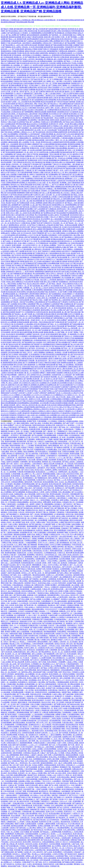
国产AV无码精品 (55, 207)
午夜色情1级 (38, 482)
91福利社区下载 (6, 765)
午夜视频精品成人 (28, 340)
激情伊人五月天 (70, 92)
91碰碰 (75, 712)
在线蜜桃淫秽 (38, 587)
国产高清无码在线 (57, 168)
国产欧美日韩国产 (11, 714)
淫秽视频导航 (72, 757)
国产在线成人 (56, 838)
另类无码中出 (37, 842)
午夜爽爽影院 (26, 118)
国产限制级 (5, 561)
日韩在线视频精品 (48, 842)
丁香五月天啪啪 (78, 39)
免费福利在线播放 (46, 61)
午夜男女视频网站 (34, 328)
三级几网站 (41, 682)
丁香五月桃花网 (54, 154)
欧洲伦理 (69, 797)
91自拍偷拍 (69, 617)
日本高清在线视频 (7, 320)
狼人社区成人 (65, 193)
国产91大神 (12, 601)
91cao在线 (4, 700)
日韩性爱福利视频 (55, 336)
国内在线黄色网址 (38, 609)
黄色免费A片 (33, 427)
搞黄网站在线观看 (67, 363)
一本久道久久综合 (74, 619)
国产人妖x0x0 (45, 656)
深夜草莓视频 (17, 753)
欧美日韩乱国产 (72, 298)
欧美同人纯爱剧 (14, 749)
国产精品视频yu (68, 779)
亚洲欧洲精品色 (56, 191)
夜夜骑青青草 (62, 350)
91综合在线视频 (17, 466)
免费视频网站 (17, 688)
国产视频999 (58, 447)
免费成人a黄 (30, 856)
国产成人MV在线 (74, 344)
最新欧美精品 (47, 227)
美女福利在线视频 (44, 31)
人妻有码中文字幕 (66, 108)
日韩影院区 (36, 619)
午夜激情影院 (79, 294)
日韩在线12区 (25, 818)
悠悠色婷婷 (62, 583)
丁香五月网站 (23, 581)
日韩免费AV (55, 500)
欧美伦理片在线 (59, 272)
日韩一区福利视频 (75, 801)
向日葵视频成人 (26, 644)
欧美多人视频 (32, 678)
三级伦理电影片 (37, 464)
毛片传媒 (21, 814)
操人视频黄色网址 (21, 460)
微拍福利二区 (15, 71)
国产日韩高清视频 (49, 148)
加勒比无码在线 (30, 51)
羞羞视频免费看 (32, 526)
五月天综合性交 (43, 721)
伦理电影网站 (76, 636)
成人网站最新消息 (71, 482)
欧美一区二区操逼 (22, 164)
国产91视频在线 (51, 209)
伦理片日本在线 (43, 160)
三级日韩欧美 (26, 43)
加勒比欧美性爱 (69, 59)
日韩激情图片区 (30, 312)
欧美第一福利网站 (17, 288)
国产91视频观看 (43, 75)
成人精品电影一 (74, 472)
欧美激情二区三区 (72, 369)
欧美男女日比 (74, 302)
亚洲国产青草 (32, 421)
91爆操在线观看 (13, 142)
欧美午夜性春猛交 (26, 274)
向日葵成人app (76, 569)
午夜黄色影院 (11, 504)
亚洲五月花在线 (60, 644)
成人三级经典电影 (65, 300)
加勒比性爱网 (37, 81)
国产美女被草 (16, 557)
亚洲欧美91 (78, 458)
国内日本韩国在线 (43, 670)
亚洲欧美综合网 (44, 779)
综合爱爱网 (54, 443)
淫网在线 (46, 793)
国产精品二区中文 (26, 352)
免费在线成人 (69, 71)
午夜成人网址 (42, 104)
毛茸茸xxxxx (68, 787)
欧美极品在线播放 (57, 239)
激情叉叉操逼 (26, 37)
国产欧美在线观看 (61, 257)
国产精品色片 (34, 300)
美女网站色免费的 (17, 488)
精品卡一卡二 (35, 500)
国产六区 (52, 745)
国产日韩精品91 (76, 288)
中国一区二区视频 (13, 832)
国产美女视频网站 (77, 718)
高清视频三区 (13, 809)
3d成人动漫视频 (11, 174)
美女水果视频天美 (59, 658)
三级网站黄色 (27, 575)
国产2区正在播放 (75, 174)
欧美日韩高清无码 (66, 39)
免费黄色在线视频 (44, 739)
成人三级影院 (78, 363)
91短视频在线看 (10, 124)
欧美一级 (77, 809)
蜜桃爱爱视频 (6, 623)
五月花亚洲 (33, 603)
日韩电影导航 (79, 621)
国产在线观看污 (24, 128)
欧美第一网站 (33, 104)
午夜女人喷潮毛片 (78, 650)
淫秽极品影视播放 (7, 278)
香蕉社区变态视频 (25, 144)
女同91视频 (16, 508)
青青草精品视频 (21, 124)
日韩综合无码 (47, 43)
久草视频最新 (56, 571)
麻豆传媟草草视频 (26, 332)
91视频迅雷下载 (37, 144)
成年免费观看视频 (70, 607)
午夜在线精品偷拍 (11, 797)
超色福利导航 (20, 215)
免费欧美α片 (20, 282)
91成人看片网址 (45, 795)
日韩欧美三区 (79, 670)
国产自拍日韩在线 (24, 664)
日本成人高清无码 (73, 555)
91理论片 (13, 718)
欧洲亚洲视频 (65, 840)
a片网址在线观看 (23, 579)
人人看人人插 (13, 361)
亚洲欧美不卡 (60, 696)
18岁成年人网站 (63, 749)
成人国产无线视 (27, 314)
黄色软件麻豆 (39, 179)
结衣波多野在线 (16, 43)
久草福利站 (17, 862)
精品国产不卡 (20, 312)
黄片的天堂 (22, 767)
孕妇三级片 (28, 488)
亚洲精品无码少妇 (32, 510)
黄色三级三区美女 (65, 75)
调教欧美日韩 (15, 261)
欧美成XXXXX (19, 779)
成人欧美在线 (6, 466)
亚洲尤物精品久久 (25, 731)
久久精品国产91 (42, 629)
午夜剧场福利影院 (73, 664)
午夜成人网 (46, 589)
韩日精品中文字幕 (52, 146)
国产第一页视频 (40, 265)
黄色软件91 (78, 696)
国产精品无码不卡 (45, 526)
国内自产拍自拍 (37, 227)
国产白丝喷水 (71, 274)
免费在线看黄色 (10, 136)
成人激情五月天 (11, 181)
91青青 (42, 492)
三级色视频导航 (65, 276)
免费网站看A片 (65, 160)
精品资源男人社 (33, 183)
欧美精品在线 (7, 160)
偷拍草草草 (22, 458)
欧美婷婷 (15, 619)
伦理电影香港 (17, 340)
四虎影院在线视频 (77, 557)
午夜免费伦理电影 (44, 120)
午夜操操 (47, 805)
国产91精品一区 (8, 241)
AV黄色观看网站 (37, 290)
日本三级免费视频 (7, 486)
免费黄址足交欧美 (29, 561)
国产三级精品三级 (30, 41)
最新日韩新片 (57, 94)
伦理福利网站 (23, 134)
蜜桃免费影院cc (46, 116)
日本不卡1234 (43, 543)
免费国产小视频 (45, 373)
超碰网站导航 (9, 98)
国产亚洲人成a (52, 753)
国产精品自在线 (57, 346)
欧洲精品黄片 (20, 834)
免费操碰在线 (28, 94)
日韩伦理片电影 (56, 267)
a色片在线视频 (66, 278)
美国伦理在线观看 (13, 490)
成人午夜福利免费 (22, 294)
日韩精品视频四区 (34, 486)
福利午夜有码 (66, 686)
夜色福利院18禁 (13, 235)
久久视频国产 (56, 599)
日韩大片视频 (35, 704)
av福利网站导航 (40, 850)
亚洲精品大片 (60, 488)
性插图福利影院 (40, 450)
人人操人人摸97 (32, 615)
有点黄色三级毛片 (54, 215)
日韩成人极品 (58, 290)
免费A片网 (21, 617)
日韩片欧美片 (13, 427)
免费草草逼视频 (55, 528)
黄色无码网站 (67, 735)
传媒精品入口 (47, 55)
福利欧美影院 (25, 261)
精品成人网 (35, 753)
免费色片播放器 (68, 656)
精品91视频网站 (29, 452)
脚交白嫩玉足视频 (76, 124)
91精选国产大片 (15, 597)
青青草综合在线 (46, 142)
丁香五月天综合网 (28, 816)
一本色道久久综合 (54, 646)
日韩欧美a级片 (23, 629)
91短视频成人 (44, 636)
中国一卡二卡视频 (43, 466)
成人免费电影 (69, 805)
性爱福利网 (54, 611)
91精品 (28, 777)
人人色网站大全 (52, 472)
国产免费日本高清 (60, 704)
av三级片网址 (31, 828)
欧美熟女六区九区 (15, 369)
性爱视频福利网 (50, 818)
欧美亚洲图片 (29, 209)
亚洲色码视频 (78, 128)
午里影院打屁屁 (73, 836)
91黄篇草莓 (13, 716)
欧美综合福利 (33, 45)
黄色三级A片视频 (49, 282)
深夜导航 (55, 795)
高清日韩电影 (61, 270)
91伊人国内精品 (25, 464)
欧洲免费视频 (22, 75)
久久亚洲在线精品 (61, 166)
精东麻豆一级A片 (73, 536)
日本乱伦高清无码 (16, 842)
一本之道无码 (26, 245)
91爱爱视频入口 (19, 280)
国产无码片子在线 (28, 470)
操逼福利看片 (60, 106)
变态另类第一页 (43, 528)
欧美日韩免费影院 (41, 690)
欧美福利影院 (16, 476)
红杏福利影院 (36, 310)
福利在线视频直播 (33, 35)
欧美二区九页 (43, 814)
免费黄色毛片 (44, 294)
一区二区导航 (29, 690)
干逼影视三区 (30, 170)
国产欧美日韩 (61, 340)
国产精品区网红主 (9, 45)
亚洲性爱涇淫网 (35, 429)
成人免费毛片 (45, 286)
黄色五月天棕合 (64, 538)
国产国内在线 (25, 207)
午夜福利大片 (63, 146)
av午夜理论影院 (63, 597)
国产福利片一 (12, 75)
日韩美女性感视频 (68, 452)
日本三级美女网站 (69, 830)
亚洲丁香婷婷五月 (44, 251)
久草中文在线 (57, 176)
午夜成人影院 (10, 282)
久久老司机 (30, 787)
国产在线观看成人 (55, 330)
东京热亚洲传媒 (24, 729)
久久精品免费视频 (49, 144)
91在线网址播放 (52, 450)
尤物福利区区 (10, 272)
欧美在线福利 (72, 654)
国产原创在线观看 (77, 860)
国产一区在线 (35, 514)
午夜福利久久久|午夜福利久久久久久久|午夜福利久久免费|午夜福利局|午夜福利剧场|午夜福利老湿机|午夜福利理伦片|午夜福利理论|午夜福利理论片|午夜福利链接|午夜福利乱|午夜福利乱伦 (42, 413)
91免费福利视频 (52, 110)
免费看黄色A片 (30, 156)
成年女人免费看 (49, 106)
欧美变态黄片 (10, 215)
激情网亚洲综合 (14, 225)
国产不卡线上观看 (49, 257)
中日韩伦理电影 (6, 340)
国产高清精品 (23, 191)
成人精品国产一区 (14, 672)
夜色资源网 (24, 666)
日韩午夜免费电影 (32, 814)
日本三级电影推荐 (35, 793)
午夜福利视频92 (10, 73)
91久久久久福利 (65, 87)
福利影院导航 (51, 510)
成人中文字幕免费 (32, 239)
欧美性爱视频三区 (60, 627)
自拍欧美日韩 (64, 120)
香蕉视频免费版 (6, 314)
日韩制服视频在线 (48, 716)
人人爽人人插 (47, 94)
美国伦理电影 (8, 783)
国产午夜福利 (61, 605)
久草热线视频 (25, 660)
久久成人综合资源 (7, 545)
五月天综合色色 (26, 233)
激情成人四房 (23, 237)
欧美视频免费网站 (77, 75)
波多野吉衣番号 (28, 195)
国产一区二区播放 (69, 356)
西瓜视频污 (18, 484)
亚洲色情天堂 (54, 124)
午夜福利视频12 (6, 255)
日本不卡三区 (69, 640)
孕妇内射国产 (77, 767)
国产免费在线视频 (11, 437)
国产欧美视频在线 (58, 33)
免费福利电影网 (35, 181)
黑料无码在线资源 (49, 354)
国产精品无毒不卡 (69, 660)
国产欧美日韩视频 (34, 356)
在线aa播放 (5, 452)
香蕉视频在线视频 (23, 712)
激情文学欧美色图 (77, 87)
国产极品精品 (10, 318)
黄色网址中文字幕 (20, 241)
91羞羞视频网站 (37, 43)
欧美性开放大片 (15, 223)
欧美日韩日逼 (26, 567)
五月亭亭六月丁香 (41, 591)
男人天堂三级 (63, 478)
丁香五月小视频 (19, 498)
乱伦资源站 (74, 642)
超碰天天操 (31, 534)
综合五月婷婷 (73, 126)
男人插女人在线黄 (12, 383)
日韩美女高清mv (14, 100)
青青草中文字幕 (70, 185)
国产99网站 (72, 571)
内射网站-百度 (10, 751)
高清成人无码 (22, 650)
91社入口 (18, 425)
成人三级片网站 (77, 698)
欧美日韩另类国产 (74, 751)
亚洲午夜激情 (17, 245)
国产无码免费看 (14, 371)
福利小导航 (44, 737)
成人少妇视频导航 (7, 77)
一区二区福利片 (6, 245)
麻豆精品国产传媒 (38, 536)
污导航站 (23, 846)
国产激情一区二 (72, 247)
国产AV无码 (79, 805)
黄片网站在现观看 (74, 684)
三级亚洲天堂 (75, 771)
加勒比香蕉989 (25, 838)
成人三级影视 (75, 538)
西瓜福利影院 (47, 549)
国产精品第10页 (74, 73)
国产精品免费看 (70, 43)
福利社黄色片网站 (72, 65)
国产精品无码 (41, 189)
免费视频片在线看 (7, 296)
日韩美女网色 (32, 642)
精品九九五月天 (22, 108)
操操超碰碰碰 (44, 154)
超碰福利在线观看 (55, 231)
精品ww (34, 773)
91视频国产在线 (15, 805)
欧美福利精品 (70, 741)
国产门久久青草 (32, 241)
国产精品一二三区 (28, 146)
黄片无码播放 (77, 737)
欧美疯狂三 (59, 504)
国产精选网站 (54, 300)
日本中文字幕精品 (75, 856)
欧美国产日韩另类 (42, 733)
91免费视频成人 (69, 377)
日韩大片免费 (6, 836)
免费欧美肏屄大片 (56, 593)
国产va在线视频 (40, 209)
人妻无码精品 (26, 55)
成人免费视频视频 (13, 755)
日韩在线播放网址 (67, 670)
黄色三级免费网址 (43, 617)
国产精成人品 (39, 747)
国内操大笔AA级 (34, 61)
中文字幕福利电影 (12, 328)
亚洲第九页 (80, 660)
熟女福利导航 (22, 441)
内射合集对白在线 (22, 136)
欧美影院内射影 (78, 484)
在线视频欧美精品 (55, 692)
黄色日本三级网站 (16, 452)
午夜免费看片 (53, 243)
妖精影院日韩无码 (50, 65)
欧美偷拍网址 (30, 559)
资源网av (13, 496)
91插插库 (8, 757)
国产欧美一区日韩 (35, 348)
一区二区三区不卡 (74, 441)
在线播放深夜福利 (9, 358)
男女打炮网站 (20, 350)
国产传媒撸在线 (24, 67)
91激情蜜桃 (24, 462)
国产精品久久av (65, 328)
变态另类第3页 (54, 114)
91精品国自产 (59, 648)
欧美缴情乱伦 (23, 682)
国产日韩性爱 (64, 114)
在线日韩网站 (76, 524)
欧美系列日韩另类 (7, 799)
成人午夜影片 (6, 771)
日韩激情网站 (5, 65)
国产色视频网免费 (37, 106)
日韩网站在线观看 (31, 541)
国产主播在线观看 (44, 678)
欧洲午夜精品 (57, 502)
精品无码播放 (31, 211)
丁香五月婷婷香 (78, 318)
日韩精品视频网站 (23, 502)
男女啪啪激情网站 (72, 213)
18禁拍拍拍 (55, 801)
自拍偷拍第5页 (40, 783)
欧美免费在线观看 (68, 191)
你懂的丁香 (40, 504)
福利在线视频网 (24, 848)
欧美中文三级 (50, 379)
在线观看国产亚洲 (55, 452)
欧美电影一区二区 (47, 787)
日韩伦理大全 (17, 367)
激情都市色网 (22, 39)
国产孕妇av (13, 830)
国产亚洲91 (70, 621)
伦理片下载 (70, 496)
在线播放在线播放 (25, 609)
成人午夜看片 (53, 197)
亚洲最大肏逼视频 (44, 769)
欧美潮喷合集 (36, 199)
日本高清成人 (25, 371)
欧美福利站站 (9, 231)
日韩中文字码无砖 (32, 154)
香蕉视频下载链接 (44, 45)
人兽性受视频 (59, 575)
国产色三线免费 (22, 61)
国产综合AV (65, 490)
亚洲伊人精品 (39, 308)
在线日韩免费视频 (59, 727)
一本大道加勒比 (74, 816)
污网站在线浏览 (18, 583)
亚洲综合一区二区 (73, 308)
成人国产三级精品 (52, 85)
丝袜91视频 (65, 646)
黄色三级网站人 (68, 249)
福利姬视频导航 (52, 51)
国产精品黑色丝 (11, 356)
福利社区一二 (20, 272)
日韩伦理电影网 (38, 644)
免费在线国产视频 (13, 63)
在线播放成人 (50, 352)
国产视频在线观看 (28, 265)
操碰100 (74, 706)
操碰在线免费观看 (72, 755)
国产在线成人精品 (20, 154)
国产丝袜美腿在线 (12, 846)
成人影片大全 (34, 158)
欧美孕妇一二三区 (74, 425)
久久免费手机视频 (45, 658)
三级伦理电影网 (15, 563)
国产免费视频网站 (28, 112)
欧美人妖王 (73, 470)
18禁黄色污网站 (67, 231)
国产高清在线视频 (10, 193)
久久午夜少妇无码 (10, 138)
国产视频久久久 (59, 797)
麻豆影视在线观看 (55, 312)
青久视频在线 (49, 59)
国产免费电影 (22, 35)
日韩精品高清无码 (57, 338)
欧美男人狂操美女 (32, 662)
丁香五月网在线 (17, 162)
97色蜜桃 (62, 609)
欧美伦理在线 (75, 427)
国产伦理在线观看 (7, 648)
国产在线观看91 (75, 573)
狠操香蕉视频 (30, 783)
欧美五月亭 (75, 595)
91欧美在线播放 (46, 854)
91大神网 (28, 803)
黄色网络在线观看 (9, 294)
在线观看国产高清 (61, 747)
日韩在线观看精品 (29, 688)
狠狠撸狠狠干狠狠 (23, 193)
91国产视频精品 (6, 47)
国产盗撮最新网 (49, 654)
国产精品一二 (47, 185)
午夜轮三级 (56, 563)
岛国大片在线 (61, 474)
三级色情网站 (10, 528)
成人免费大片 (31, 174)
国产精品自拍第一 (37, 571)
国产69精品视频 (49, 179)
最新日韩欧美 (23, 702)
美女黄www (36, 854)
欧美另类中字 (66, 251)
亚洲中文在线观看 (13, 462)
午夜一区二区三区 (20, 239)
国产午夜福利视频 (45, 164)
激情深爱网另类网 (34, 840)
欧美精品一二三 (52, 77)
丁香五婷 (25, 866)
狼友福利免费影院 (64, 69)
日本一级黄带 (16, 470)
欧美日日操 (70, 514)
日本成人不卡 (63, 799)
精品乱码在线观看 (47, 102)
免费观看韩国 (39, 272)
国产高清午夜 (39, 369)
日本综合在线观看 (61, 751)
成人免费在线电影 (39, 812)
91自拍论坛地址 (41, 51)
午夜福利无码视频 (16, 538)
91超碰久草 (28, 852)
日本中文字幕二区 (7, 92)
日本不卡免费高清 (7, 243)
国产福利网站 (28, 379)
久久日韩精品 (52, 421)
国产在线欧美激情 (18, 49)
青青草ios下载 (8, 555)
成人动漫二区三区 (33, 152)
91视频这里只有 (26, 100)
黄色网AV (64, 599)
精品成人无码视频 (61, 265)
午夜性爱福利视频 (26, 172)
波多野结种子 (31, 197)
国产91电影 (43, 662)
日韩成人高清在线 (61, 716)
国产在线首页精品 (13, 207)
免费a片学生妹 (19, 783)
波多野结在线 (61, 209)
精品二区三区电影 (32, 860)
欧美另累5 (10, 775)
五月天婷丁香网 (21, 791)
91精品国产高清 (12, 526)
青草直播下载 (28, 69)
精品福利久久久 (73, 148)
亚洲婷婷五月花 (16, 733)
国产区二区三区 (30, 92)
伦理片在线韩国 (63, 235)
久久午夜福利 (77, 53)
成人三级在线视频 (52, 253)
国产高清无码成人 (20, 221)
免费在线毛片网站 (71, 106)
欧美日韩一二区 (32, 443)
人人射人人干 (33, 745)
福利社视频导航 (54, 445)
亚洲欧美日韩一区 (36, 148)
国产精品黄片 (28, 96)
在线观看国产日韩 (42, 650)
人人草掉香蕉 (52, 280)
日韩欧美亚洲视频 (47, 134)
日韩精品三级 (29, 585)
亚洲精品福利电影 (36, 381)
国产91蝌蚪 (55, 826)
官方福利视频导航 (32, 278)
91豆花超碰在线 (74, 435)
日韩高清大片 (26, 79)
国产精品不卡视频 (7, 29)
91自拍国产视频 (52, 672)
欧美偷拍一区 (52, 433)
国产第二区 (64, 826)
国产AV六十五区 (50, 233)
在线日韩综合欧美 (50, 369)
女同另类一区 (24, 225)
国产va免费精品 (35, 122)
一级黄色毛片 (22, 375)
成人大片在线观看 (33, 373)
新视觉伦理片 (50, 92)
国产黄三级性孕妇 (36, 524)
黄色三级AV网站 (75, 235)
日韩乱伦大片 (51, 783)
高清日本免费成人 (28, 591)
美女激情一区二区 (59, 223)
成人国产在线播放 (17, 433)
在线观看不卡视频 (7, 850)
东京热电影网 (18, 324)
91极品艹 (43, 753)
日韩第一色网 (46, 563)
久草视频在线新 (57, 79)
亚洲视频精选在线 (40, 759)
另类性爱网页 (62, 632)
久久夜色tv (56, 822)
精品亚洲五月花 (41, 90)
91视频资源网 (52, 807)
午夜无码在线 (77, 545)
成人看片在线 (25, 381)
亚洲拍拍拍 (42, 775)
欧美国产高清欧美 (53, 569)
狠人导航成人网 (12, 844)
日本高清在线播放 (13, 352)
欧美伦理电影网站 (50, 100)
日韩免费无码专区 (21, 593)
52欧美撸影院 (56, 706)
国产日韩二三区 (70, 150)
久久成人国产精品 (36, 205)
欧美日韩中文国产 (25, 227)
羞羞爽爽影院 (45, 660)
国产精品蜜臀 (70, 488)
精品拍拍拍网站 (59, 47)
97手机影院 (12, 502)
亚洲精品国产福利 (78, 838)
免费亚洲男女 (48, 627)
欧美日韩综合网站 (64, 777)
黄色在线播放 (15, 229)
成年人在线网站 (24, 142)
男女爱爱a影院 (53, 629)
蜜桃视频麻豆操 (54, 160)
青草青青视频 (76, 31)
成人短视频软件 (45, 304)
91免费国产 (5, 698)
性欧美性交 (40, 555)
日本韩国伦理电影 (71, 33)
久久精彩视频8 (41, 365)
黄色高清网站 (30, 296)
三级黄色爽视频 (24, 795)
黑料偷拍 (77, 864)
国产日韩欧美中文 (47, 223)
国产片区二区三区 (22, 318)
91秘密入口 (50, 575)
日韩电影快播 (27, 812)
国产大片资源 (17, 270)
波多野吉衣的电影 (47, 486)
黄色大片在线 (76, 678)
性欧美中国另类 (49, 864)
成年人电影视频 (65, 678)
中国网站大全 (29, 280)
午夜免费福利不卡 (47, 601)
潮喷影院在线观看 (40, 112)
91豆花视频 (46, 599)
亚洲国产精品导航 (26, 771)
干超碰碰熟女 (29, 179)
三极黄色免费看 (50, 824)
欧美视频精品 (30, 456)
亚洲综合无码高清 (55, 288)
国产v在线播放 (12, 304)
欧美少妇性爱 (74, 358)
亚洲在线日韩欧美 (50, 314)
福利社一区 (5, 840)
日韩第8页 (19, 789)
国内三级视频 (53, 478)
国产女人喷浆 (54, 785)
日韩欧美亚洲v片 (47, 429)
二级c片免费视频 (26, 290)
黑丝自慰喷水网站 (60, 229)
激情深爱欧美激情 (69, 199)
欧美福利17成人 (11, 217)
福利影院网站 (20, 674)
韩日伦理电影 (13, 773)
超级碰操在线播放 (35, 666)
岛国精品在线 (75, 156)
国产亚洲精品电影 (31, 160)
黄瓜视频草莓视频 (7, 593)
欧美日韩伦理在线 (15, 199)
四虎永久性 (15, 771)
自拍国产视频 (72, 583)
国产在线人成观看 (64, 650)
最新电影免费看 (74, 379)
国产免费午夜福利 (43, 638)
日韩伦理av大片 (32, 698)
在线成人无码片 (6, 522)
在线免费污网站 (6, 613)
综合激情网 (52, 460)
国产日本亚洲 (69, 322)
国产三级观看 (20, 251)
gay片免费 (76, 567)
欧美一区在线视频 (69, 437)
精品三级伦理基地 (10, 257)
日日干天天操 (34, 235)
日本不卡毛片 (37, 247)
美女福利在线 (25, 63)
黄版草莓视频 (59, 486)
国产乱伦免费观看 (42, 156)
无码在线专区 (38, 553)
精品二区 (4, 672)
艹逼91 (3, 559)
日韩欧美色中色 (13, 316)
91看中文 (79, 541)
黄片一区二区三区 (66, 445)
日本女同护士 (68, 81)
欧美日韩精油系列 (68, 789)
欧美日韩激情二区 (55, 674)
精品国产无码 (49, 508)
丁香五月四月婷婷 (52, 522)
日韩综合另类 (18, 81)
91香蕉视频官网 (46, 727)
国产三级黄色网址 (13, 326)
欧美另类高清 (56, 581)
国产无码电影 (64, 733)
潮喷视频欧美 (37, 565)
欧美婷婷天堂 (39, 508)
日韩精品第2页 (60, 306)
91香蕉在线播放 (66, 850)
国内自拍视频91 (43, 642)
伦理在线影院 (68, 852)
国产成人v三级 (44, 193)
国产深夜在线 (75, 197)
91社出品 (50, 480)
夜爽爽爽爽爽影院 (28, 369)
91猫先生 (65, 581)
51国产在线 (75, 844)
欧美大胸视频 (70, 306)
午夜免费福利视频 (11, 781)
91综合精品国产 (52, 130)
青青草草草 (54, 518)
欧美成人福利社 (45, 108)
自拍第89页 (49, 447)
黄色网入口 (73, 818)
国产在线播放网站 (52, 174)
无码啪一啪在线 (17, 530)
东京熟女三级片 (21, 864)
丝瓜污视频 (25, 476)
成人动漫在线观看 (25, 619)
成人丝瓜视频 (68, 864)
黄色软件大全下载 (17, 185)
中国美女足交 (45, 122)
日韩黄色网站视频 (25, 700)
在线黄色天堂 (33, 735)
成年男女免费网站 (34, 318)
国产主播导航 (40, 92)
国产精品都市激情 (47, 118)
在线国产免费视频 (29, 90)
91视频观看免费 (70, 201)
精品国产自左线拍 (28, 110)
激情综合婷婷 (79, 237)
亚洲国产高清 (35, 223)
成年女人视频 (43, 785)
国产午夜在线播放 (25, 310)
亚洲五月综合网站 (71, 272)
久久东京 (54, 583)
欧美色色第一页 (76, 688)
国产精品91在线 (68, 122)
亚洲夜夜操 (52, 579)
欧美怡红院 (31, 650)
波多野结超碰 (61, 65)
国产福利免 (61, 621)
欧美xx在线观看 (40, 367)
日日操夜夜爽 (66, 557)
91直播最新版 (30, 757)
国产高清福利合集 (27, 508)
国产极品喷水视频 (69, 168)
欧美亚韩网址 (68, 128)
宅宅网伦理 (75, 822)
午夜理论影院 (44, 454)
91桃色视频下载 (33, 108)
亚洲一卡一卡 (14, 625)
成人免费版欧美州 (66, 577)
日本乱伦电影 (13, 512)
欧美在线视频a (56, 348)
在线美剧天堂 (60, 203)
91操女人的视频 (37, 749)
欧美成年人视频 (74, 826)
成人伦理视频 (20, 267)
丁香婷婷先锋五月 (58, 43)
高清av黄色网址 (54, 276)
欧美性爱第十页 (74, 114)
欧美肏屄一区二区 (25, 773)
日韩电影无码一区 (47, 708)
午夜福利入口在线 (78, 672)
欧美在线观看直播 (20, 278)
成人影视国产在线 (19, 522)
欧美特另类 (74, 682)
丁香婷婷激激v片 (57, 249)
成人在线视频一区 (17, 65)
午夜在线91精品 (76, 443)
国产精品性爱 (76, 791)
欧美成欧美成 (31, 292)
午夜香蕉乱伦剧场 (43, 866)
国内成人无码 (10, 164)
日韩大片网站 (67, 721)
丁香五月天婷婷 (67, 94)
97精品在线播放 (46, 613)
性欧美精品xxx (72, 625)
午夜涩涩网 (32, 593)
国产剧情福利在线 (17, 83)
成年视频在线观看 (64, 585)
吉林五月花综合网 (21, 656)
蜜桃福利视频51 (62, 189)
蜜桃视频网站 (49, 504)
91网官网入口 (44, 735)
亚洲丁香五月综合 (65, 672)
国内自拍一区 (62, 274)
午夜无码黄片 (15, 818)
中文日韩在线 (17, 577)
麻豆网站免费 (70, 187)
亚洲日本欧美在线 (39, 425)
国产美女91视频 (24, 599)
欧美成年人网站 (56, 31)
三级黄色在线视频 (13, 532)
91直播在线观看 (31, 824)
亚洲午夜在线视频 (41, 358)
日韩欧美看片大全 (37, 729)
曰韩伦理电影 (52, 743)
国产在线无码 (63, 518)
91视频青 (47, 838)
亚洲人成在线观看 (50, 858)
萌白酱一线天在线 (40, 280)
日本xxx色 (25, 668)
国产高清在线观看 (9, 152)
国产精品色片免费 (67, 506)
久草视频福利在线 (50, 553)
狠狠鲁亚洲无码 (25, 106)
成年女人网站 (61, 516)
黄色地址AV (11, 454)
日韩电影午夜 (55, 866)
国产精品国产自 (37, 344)
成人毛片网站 (25, 571)
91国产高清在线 (20, 787)
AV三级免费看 (12, 472)
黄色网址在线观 (44, 545)
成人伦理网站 (36, 781)
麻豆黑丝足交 (44, 791)
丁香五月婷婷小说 (55, 237)
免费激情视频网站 (22, 793)
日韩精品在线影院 (50, 765)
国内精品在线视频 (17, 826)
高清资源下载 (12, 373)
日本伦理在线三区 (51, 555)
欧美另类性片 (76, 98)
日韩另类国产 (28, 29)
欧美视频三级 (62, 579)
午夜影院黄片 (63, 638)
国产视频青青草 (63, 541)
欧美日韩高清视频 (37, 47)
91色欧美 (8, 619)
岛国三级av (73, 597)
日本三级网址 (47, 81)
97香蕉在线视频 (63, 520)
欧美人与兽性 (57, 371)
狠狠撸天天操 (48, 530)
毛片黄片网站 (40, 306)
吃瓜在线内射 (29, 282)
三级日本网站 (49, 140)
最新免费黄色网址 (10, 348)
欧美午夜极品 (34, 193)
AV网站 (55, 698)
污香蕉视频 (5, 567)
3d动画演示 (42, 648)
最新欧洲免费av (49, 332)
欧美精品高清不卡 (52, 816)
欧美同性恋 (46, 718)
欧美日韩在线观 (56, 660)
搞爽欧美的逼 (55, 39)
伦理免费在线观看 (17, 692)
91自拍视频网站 (22, 120)
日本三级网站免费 (31, 686)
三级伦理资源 (33, 114)
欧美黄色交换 (33, 636)
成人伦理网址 (57, 846)
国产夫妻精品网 (56, 67)
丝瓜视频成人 (70, 365)
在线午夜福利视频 (53, 90)
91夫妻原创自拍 (16, 112)
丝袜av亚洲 (74, 820)
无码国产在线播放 (57, 136)
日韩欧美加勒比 (73, 367)
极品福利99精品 (55, 193)
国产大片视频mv (11, 120)
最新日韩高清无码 (12, 150)
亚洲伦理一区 (11, 678)
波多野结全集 (44, 152)
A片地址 (30, 553)
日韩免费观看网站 (71, 205)
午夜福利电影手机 (58, 741)
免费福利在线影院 (66, 53)
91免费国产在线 (30, 334)
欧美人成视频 (37, 229)
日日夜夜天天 (34, 207)
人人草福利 (21, 822)
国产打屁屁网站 (30, 439)
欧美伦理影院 (77, 67)
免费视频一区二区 (29, 288)
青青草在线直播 (55, 494)
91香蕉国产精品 (10, 350)
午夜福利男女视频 (10, 694)
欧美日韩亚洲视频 (34, 102)
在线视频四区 (54, 75)
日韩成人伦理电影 (55, 789)
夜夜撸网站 (31, 555)
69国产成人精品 (36, 423)
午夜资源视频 (42, 421)
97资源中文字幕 (69, 338)
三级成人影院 (40, 298)
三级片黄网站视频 (34, 316)
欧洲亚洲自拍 (45, 181)
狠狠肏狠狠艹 (36, 567)
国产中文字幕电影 (58, 185)
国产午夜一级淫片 (13, 464)
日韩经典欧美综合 (23, 676)
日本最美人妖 (65, 207)
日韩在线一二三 (44, 611)
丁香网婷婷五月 (62, 431)
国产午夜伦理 (58, 102)
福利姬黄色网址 (79, 575)
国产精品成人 (70, 547)
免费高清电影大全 (25, 623)
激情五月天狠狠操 (45, 158)
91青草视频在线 (20, 807)
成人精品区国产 (54, 183)
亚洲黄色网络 (70, 629)
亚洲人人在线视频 (18, 298)
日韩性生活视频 (73, 743)
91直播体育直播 (57, 142)
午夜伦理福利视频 (31, 769)
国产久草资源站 (33, 164)
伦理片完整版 (66, 524)
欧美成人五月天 (14, 381)
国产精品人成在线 (69, 462)
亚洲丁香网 (48, 755)
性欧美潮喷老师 (73, 632)
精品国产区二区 (67, 613)
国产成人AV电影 (22, 680)
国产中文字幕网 (75, 221)
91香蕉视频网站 (78, 90)
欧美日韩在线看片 (38, 700)
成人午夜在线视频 (55, 723)
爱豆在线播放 (68, 809)
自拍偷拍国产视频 (32, 611)
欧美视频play (63, 757)
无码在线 (71, 464)
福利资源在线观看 (74, 601)
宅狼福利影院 (76, 183)
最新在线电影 (34, 67)
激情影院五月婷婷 (22, 636)
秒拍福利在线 (71, 270)
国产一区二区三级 (76, 565)
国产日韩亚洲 (5, 253)
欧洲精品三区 (58, 316)
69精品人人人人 (44, 518)
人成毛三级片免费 (22, 45)
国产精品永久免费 (22, 104)
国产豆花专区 (17, 255)
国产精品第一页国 (17, 302)
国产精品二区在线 (77, 195)
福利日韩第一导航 (36, 322)
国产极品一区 (7, 367)
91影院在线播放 (28, 83)
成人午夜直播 (57, 830)
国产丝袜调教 (35, 832)
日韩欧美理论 (40, 447)
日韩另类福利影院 (34, 702)
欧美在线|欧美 (69, 429)
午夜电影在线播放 (67, 138)
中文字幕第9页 (78, 286)
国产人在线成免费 (18, 330)
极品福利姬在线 (25, 71)
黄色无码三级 (6, 447)
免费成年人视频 (9, 636)
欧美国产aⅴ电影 (11, 102)
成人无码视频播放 (73, 468)
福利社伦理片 (17, 342)
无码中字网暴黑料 (38, 233)
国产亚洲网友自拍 (47, 213)
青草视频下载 (19, 850)
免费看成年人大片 (71, 179)
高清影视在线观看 (65, 803)
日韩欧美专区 (13, 609)
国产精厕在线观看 (12, 191)
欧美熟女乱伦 (33, 136)
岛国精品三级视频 (62, 700)
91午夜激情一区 (25, 33)
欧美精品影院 (9, 57)
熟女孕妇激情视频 (23, 589)
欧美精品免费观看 (19, 739)
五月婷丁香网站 (73, 332)
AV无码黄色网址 (78, 241)
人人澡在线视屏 (37, 714)
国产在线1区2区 (46, 840)
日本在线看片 (60, 211)
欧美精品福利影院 (45, 698)
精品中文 (42, 510)
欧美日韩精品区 (42, 324)
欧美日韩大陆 (34, 63)
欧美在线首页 (41, 472)
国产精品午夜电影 (65, 98)
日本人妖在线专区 (22, 741)
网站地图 (31, 22)
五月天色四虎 (63, 73)
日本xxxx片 (64, 801)
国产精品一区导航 (28, 85)
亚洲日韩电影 (79, 514)
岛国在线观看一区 (25, 354)
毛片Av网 (73, 534)
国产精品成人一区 (36, 371)
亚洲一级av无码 (28, 450)
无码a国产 (53, 777)
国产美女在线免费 (48, 166)
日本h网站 (46, 423)
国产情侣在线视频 (60, 213)
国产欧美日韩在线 (17, 195)
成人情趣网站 (43, 541)
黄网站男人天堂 (65, 611)
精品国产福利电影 (69, 102)
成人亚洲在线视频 (7, 209)
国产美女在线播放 (62, 342)
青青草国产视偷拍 (15, 176)
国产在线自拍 (76, 104)
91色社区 (22, 512)
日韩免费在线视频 (13, 59)
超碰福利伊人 (72, 51)
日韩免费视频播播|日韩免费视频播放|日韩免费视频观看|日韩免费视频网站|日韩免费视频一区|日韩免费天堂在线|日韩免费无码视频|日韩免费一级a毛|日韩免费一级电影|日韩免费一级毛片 (42, 403)
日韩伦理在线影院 (77, 243)
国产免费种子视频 (48, 187)
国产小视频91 (54, 642)
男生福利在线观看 (10, 53)
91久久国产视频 (41, 77)
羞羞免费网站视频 (20, 775)
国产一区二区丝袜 (18, 130)
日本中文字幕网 (55, 545)
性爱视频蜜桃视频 (44, 603)
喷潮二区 (69, 775)
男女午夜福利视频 (41, 215)
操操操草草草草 (6, 130)
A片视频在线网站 (23, 138)
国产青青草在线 (15, 668)
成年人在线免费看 (23, 181)
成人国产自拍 (72, 354)
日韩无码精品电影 (42, 761)
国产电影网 (56, 603)
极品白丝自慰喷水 (31, 338)
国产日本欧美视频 (73, 668)
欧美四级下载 (22, 373)
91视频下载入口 (74, 498)
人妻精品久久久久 (26, 132)
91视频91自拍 (45, 640)
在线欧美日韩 (22, 553)
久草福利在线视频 (7, 365)
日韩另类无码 (15, 332)
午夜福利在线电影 (37, 37)
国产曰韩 (13, 706)
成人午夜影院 (47, 725)
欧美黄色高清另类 (20, 640)
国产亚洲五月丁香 (13, 172)
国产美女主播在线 (74, 130)
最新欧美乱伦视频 (42, 217)
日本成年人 (12, 431)
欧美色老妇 (52, 541)
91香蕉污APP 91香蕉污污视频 (58, 591)
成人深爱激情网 (20, 615)
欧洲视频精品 (66, 545)
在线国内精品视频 (20, 421)
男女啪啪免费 (65, 215)
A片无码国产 (37, 577)
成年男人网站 (35, 737)
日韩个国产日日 (61, 654)
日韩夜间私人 (26, 176)
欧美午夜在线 (78, 834)
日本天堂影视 (5, 261)
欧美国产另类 (51, 688)
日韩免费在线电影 (58, 71)
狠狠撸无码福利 (24, 809)
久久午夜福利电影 (58, 116)
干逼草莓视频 (6, 577)
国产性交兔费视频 (54, 296)
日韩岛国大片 (71, 765)
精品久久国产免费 (7, 787)
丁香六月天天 (52, 361)
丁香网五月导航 (6, 543)
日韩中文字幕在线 (76, 591)
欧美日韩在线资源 (60, 308)
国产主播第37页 (69, 346)
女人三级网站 (14, 627)
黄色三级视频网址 (15, 79)
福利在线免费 (51, 365)
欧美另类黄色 (30, 272)
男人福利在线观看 (61, 601)
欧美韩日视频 (68, 45)
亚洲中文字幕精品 (53, 126)
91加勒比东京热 (55, 534)
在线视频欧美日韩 (44, 547)
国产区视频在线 (28, 263)
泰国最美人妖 (54, 636)
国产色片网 (66, 860)
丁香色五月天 (57, 164)
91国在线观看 (52, 532)
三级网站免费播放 (68, 466)
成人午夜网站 (15, 106)
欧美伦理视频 (45, 318)
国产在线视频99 (76, 160)
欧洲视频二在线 (65, 183)
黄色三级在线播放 (37, 59)
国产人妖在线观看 (70, 239)
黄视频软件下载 (65, 767)
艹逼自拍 (47, 571)
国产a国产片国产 (69, 310)
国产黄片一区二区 (58, 848)
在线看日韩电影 (56, 251)
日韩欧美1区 (5, 496)
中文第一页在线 (35, 142)
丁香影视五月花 (69, 79)
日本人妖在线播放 (56, 607)
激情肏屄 (45, 462)
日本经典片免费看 (55, 63)
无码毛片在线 (64, 263)
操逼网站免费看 (12, 735)
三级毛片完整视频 (51, 492)
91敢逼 (36, 557)
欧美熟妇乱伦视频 (63, 688)
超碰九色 (65, 846)
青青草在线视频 (10, 441)
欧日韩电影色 (26, 199)
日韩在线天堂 (77, 108)
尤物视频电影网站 (77, 251)
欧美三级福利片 (35, 116)
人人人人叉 (78, 656)
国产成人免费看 (11, 35)
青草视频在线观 (30, 472)
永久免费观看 (12, 322)
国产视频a (32, 866)
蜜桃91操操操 (46, 567)
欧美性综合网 (39, 350)
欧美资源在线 (38, 864)
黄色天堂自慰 (18, 365)
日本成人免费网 (38, 765)
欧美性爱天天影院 (69, 793)
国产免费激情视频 (25, 654)
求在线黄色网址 (17, 836)
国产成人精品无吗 (52, 536)
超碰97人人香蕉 (40, 85)
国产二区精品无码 (23, 276)
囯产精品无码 (36, 79)
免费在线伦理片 (78, 769)
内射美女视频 (34, 53)
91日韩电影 (59, 812)
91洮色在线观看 (24, 300)
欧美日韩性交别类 (29, 77)
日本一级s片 (58, 763)
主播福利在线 (11, 822)
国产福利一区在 (16, 575)
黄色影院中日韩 (18, 547)
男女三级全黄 (42, 646)
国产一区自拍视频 (64, 698)
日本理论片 (20, 559)
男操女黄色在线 (18, 189)
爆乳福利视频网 (51, 573)
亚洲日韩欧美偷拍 (39, 803)
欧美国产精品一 (59, 225)
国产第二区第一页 (38, 573)
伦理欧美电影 (65, 57)
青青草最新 (22, 526)
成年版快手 (41, 468)
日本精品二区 (62, 836)
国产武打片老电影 (12, 354)
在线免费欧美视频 (45, 846)
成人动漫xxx (35, 795)
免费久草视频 (50, 306)
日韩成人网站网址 (72, 753)
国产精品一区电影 (44, 767)
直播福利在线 (49, 272)
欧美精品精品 (44, 207)
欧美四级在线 (5, 71)
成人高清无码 (58, 134)
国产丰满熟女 (5, 288)
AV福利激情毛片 (52, 456)
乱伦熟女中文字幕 (66, 90)
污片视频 (61, 753)
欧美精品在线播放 (45, 278)
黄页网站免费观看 (15, 85)
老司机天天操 (9, 324)
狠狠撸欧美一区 (56, 437)
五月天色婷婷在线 (53, 820)
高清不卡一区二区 (37, 245)
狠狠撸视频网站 (37, 33)
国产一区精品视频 (20, 555)
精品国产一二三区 (42, 458)
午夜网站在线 (63, 51)
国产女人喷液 (13, 237)
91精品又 (41, 441)
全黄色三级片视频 (53, 759)
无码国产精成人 (45, 706)
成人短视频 (75, 585)
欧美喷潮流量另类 (28, 563)
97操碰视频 (53, 650)
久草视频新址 (18, 379)
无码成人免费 (20, 358)
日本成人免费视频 (36, 203)
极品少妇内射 (15, 116)
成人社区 (8, 508)
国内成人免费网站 (50, 245)
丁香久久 (47, 587)
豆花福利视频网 (6, 723)
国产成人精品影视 (42, 484)
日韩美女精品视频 (64, 197)
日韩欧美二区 (23, 316)
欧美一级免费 (42, 476)
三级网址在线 (22, 678)
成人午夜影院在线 (14, 591)
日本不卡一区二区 (13, 249)
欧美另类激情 (36, 118)
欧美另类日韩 (60, 92)
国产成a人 (70, 458)
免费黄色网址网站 (55, 712)
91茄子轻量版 (24, 832)
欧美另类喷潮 (79, 464)
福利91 (62, 629)
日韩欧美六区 (14, 621)
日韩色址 (8, 696)
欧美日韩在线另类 (55, 484)
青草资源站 (7, 585)
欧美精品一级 (23, 735)
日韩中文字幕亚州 (30, 189)
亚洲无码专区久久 (66, 241)
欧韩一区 (33, 629)
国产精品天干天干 (26, 727)
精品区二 (23, 642)
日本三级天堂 (31, 231)
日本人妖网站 (18, 96)
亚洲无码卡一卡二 (70, 812)
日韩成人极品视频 (32, 822)
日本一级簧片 (41, 561)
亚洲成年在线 (25, 514)
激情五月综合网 (49, 464)
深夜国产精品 (66, 692)
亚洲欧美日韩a (33, 625)
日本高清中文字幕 (32, 498)
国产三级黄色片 (24, 168)
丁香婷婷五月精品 (43, 593)
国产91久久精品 (78, 152)
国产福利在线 (21, 828)
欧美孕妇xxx (45, 676)
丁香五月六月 (54, 217)
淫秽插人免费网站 (38, 538)
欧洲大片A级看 (6, 739)
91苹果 (50, 668)
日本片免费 (32, 460)
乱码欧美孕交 (41, 480)
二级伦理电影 (50, 747)
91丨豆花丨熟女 (56, 739)
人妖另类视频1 (16, 812)
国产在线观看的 (43, 73)
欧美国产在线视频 (42, 197)
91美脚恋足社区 (31, 739)
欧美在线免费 (63, 130)
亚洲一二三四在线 (12, 300)
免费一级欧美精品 (39, 69)
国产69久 (42, 684)
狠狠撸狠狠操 (79, 338)
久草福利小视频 (63, 435)
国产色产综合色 (45, 67)
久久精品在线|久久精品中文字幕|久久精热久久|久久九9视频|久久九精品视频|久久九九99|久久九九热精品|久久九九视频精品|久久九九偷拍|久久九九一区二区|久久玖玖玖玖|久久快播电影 (42, 395)
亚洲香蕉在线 (72, 352)
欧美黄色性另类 (17, 90)
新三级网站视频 (43, 237)
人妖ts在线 (62, 536)
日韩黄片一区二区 (23, 286)
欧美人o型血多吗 (48, 225)
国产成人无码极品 (71, 508)
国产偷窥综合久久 (77, 69)
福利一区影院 (11, 549)
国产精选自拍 (31, 217)
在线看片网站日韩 (49, 203)
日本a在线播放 (12, 767)
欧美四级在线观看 (32, 834)
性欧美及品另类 (36, 694)
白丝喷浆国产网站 (57, 304)
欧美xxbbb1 (50, 648)
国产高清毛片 (68, 504)
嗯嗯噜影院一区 (10, 676)
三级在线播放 (78, 613)
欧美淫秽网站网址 (44, 267)
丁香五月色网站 (52, 561)
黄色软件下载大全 (42, 512)
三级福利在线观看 (9, 308)
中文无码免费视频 (67, 603)
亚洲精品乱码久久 (35, 725)
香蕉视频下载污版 (33, 640)
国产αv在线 (48, 852)
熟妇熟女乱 (52, 605)
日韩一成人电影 (27, 201)
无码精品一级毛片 (16, 126)
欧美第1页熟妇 (17, 363)
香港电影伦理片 (75, 41)
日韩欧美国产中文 (28, 862)
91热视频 (40, 824)
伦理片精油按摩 (45, 860)
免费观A (53, 617)
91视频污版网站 (6, 777)
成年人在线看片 (77, 278)
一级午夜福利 (76, 164)
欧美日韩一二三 (6, 49)
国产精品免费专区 (45, 652)
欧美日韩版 (19, 605)
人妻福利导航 (25, 148)
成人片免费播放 (6, 492)
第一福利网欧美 (35, 138)
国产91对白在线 (69, 134)
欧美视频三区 (23, 183)
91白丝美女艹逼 (78, 259)
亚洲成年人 (69, 696)
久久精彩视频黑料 (63, 324)
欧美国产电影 (13, 814)
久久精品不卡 (18, 94)
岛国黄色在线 (45, 437)
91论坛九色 (5, 737)
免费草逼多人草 (7, 516)
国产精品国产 (6, 721)
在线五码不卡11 (62, 425)
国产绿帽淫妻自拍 (31, 57)
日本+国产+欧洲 (18, 765)
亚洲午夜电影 (66, 706)
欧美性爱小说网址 (9, 251)
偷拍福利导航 (41, 174)
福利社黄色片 (13, 310)
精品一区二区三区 (22, 708)
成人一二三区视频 (28, 445)
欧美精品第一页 (75, 733)
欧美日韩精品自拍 (28, 710)
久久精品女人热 (21, 259)
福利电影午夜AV (73, 320)
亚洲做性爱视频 (77, 300)
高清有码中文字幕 (45, 822)
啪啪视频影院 (62, 433)
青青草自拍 (24, 763)
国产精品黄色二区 (62, 818)
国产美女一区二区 (67, 348)
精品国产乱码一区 (77, 253)
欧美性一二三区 (56, 834)
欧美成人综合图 (31, 617)
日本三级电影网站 (57, 805)
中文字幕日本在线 (75, 263)
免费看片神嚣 (12, 87)
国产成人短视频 (36, 599)
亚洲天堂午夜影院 (78, 850)
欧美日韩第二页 (13, 114)
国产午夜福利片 (64, 302)
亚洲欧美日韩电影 (61, 261)
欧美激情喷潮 (77, 267)
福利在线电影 (74, 57)
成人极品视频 (18, 439)
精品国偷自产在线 (49, 261)
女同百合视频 (44, 427)
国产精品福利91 (36, 496)
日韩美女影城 (18, 306)
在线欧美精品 (54, 73)
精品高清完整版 (19, 320)
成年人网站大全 (32, 652)
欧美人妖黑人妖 (64, 358)
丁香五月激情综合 (68, 284)
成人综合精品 (38, 342)
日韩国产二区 (44, 284)
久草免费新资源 (21, 73)
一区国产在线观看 (41, 789)
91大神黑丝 (61, 617)
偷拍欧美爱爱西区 (47, 763)
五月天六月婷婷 (19, 179)
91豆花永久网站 (51, 597)
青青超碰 (64, 571)
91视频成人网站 (15, 166)
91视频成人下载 (51, 189)
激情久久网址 (15, 158)
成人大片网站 (38, 621)
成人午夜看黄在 (22, 356)
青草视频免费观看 (47, 514)
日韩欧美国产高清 (10, 579)
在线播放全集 (69, 304)
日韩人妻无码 (11, 559)
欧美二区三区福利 (36, 261)
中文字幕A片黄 (49, 488)
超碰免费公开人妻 (76, 334)
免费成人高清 (16, 233)
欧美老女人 (17, 854)
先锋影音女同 (50, 367)
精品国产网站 (79, 116)
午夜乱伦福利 (12, 122)
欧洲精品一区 (5, 377)
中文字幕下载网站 (15, 247)
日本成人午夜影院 (33, 221)
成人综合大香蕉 (61, 773)
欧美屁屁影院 (76, 227)
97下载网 (49, 439)
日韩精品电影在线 (69, 219)
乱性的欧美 (66, 718)
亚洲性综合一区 (11, 276)
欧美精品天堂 (66, 288)
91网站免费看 (68, 763)
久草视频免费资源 (36, 257)
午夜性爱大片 (45, 801)
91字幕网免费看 (22, 87)
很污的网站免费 (67, 267)
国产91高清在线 (7, 652)
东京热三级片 (25, 377)
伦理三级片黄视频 (29, 126)
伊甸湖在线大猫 (40, 162)
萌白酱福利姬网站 (64, 828)
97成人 (45, 565)
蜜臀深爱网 (47, 502)
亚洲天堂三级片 (40, 195)
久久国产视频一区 (61, 332)
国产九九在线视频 (16, 480)
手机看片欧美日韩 (23, 53)
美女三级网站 (34, 326)
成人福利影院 (47, 371)
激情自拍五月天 (6, 298)
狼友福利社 (31, 458)
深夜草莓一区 (68, 447)
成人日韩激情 (52, 255)
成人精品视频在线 (23, 257)
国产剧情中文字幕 (25, 797)
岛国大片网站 (23, 31)
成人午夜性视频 (38, 314)
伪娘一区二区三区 (75, 799)
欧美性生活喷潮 (25, 613)
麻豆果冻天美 (24, 737)
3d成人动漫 (62, 555)
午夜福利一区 (45, 191)
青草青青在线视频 (69, 142)
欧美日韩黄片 (37, 185)
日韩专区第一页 (12, 458)
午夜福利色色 (44, 63)
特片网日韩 (48, 830)
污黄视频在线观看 (15, 146)
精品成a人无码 (15, 644)
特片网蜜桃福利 (8, 94)
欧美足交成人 (40, 470)
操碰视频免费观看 (26, 743)
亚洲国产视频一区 (7, 807)
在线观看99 (14, 682)
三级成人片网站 (72, 662)
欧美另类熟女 (47, 71)
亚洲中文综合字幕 (43, 494)
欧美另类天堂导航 (73, 474)
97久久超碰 (14, 729)
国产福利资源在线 (13, 33)
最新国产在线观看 (77, 777)
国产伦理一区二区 (48, 680)
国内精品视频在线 (35, 581)
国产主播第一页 (24, 150)
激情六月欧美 (54, 98)
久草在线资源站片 (49, 856)
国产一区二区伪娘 (75, 245)
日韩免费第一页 (55, 466)
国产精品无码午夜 (20, 518)
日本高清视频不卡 (68, 294)
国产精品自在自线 (74, 704)
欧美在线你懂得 (54, 814)
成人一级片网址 (57, 81)
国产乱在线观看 (37, 435)
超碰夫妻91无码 (49, 37)
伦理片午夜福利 (64, 454)
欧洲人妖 (68, 486)
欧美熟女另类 (51, 425)
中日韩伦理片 (74, 532)
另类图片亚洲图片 (51, 585)
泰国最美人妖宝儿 (72, 623)
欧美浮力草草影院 (8, 674)
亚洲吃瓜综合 (29, 850)
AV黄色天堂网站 (58, 854)
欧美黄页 (22, 844)
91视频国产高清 (78, 45)
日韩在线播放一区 (40, 110)
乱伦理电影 (46, 666)
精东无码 (52, 458)
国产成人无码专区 (63, 807)
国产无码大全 (61, 664)
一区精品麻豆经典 (18, 803)
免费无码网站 (11, 650)
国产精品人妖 (32, 441)
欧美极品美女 (20, 170)
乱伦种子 (21, 611)
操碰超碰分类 (35, 809)
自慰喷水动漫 (13, 219)
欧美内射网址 (22, 292)
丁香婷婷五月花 (50, 96)
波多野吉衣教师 (38, 65)
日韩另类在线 (73, 282)
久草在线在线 (46, 249)
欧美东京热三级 (28, 162)
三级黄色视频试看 (11, 731)
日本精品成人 (56, 860)
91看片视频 (59, 864)
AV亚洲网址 (76, 686)
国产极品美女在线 (20, 231)
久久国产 (22, 456)
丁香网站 (78, 429)
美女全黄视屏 (16, 816)
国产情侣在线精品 (12, 31)
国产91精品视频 (40, 170)
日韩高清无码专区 (41, 692)
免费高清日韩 (39, 585)
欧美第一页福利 (30, 320)
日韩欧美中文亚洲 (19, 443)
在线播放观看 (40, 559)
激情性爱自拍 (24, 524)
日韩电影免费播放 (17, 482)
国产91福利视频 (24, 205)
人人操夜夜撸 (38, 771)
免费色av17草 (41, 828)
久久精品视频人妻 (30, 324)
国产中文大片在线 (75, 49)
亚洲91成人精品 (36, 187)
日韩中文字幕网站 (60, 668)
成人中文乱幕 (79, 79)
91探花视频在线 (33, 336)
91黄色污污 (61, 775)
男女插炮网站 (32, 120)
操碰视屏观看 (7, 363)
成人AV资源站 (32, 518)
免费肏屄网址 (33, 87)
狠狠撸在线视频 (27, 253)
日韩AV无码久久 (51, 274)
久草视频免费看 (9, 725)
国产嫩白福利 (7, 201)
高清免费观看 (20, 334)
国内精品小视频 (42, 460)
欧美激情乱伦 (8, 439)
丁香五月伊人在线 (63, 245)
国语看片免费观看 (50, 350)
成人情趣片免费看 (42, 231)
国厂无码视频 (20, 785)
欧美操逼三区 (65, 221)
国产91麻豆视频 (68, 694)
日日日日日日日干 (52, 609)
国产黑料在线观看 (74, 690)
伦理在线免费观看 (18, 468)
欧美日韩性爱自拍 (50, 621)
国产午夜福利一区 (17, 69)
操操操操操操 (48, 290)
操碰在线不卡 (61, 280)
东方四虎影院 (55, 286)
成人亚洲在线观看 (31, 267)
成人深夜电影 (74, 518)
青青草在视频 (75, 454)
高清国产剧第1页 (43, 49)
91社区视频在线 (71, 233)
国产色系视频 (47, 623)
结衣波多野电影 (34, 656)
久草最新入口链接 (7, 239)
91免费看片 (55, 767)
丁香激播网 (62, 662)
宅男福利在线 (9, 518)
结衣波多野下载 (29, 789)
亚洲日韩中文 (72, 530)
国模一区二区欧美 (22, 213)
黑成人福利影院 (21, 211)
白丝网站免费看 (54, 152)
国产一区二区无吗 (10, 704)
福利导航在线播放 (19, 723)
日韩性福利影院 (15, 520)
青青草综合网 (71, 280)
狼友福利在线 (66, 822)
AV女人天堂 (65, 534)
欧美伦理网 (27, 842)
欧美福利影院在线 (17, 541)
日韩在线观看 (55, 328)
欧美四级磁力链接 (52, 731)
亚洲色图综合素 (27, 805)
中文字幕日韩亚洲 (17, 686)
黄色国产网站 (26, 854)
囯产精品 (44, 668)
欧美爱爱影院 (44, 124)
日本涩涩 (51, 625)
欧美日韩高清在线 (64, 110)
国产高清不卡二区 (62, 379)
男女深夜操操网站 (39, 274)
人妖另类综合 (27, 577)
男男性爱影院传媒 (56, 551)
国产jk (19, 565)
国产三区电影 (25, 500)
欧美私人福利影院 (76, 207)
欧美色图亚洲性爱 (13, 858)
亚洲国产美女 (22, 284)
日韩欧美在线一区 (41, 296)
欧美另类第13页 (73, 433)
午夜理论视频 (40, 597)
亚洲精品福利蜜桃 (7, 197)
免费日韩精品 (61, 233)
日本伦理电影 (30, 215)
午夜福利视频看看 (70, 710)
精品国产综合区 (11, 203)
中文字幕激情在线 (42, 243)
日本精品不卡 (66, 176)
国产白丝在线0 (79, 304)
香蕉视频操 (9, 498)
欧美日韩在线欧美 (26, 229)
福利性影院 (56, 506)
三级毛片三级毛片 (21, 486)
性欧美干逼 (48, 729)
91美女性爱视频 (19, 209)
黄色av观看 (34, 848)
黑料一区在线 (55, 108)
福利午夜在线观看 (14, 573)
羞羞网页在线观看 (44, 338)
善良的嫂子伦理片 (38, 731)
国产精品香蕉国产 (71, 326)
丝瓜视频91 (44, 579)
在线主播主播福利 (63, 771)
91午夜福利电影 (59, 514)
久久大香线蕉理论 (74, 85)
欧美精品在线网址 (43, 41)
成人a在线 (13, 664)
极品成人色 (50, 696)
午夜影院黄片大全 (11, 599)
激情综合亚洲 (37, 623)
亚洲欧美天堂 (43, 686)
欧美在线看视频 (48, 482)
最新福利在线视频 (15, 37)
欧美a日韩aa (53, 757)
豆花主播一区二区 (52, 195)
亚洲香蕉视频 (23, 328)
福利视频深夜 (74, 749)
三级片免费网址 (28, 836)
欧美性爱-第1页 (73, 29)
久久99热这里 (24, 603)
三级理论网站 (38, 94)
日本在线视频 (72, 627)
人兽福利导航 (68, 551)
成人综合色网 (66, 330)
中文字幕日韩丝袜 (74, 170)
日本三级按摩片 (77, 785)
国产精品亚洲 (17, 551)
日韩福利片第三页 (12, 67)
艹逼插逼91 (34, 658)
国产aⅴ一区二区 (46, 79)
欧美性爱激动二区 (52, 538)
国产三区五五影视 (71, 211)
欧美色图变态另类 (76, 646)
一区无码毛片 (14, 435)
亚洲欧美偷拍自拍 (20, 652)
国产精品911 (22, 569)
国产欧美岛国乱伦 (42, 452)
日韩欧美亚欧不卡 (13, 743)
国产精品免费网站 (12, 187)
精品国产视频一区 (23, 718)
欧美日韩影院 (52, 662)
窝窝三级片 (9, 595)
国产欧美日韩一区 (30, 605)
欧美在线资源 (63, 470)
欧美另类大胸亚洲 (28, 255)
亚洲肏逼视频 (14, 838)
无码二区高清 (10, 605)
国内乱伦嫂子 (28, 81)
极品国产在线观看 (31, 547)
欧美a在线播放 (58, 128)
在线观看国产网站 (33, 304)
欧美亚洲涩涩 (67, 834)
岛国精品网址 (19, 494)
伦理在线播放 (10, 741)
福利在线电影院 (35, 377)
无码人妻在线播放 (37, 270)
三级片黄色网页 (20, 698)
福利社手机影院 (64, 443)
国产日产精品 (25, 116)
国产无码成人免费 (63, 510)
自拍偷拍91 (72, 599)
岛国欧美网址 (77, 81)
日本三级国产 (54, 577)
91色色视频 (43, 625)
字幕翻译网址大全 (64, 243)
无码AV (6, 642)
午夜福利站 (61, 512)
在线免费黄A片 (25, 490)
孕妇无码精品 (12, 284)
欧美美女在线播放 (74, 480)
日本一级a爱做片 (12, 603)
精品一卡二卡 (46, 348)
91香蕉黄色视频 (67, 35)
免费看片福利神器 (58, 547)
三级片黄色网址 (14, 148)
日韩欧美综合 (26, 223)
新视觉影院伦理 (57, 55)
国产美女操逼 (47, 201)
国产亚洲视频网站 (10, 286)
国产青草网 (54, 799)
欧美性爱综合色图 (57, 589)
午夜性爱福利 (39, 516)
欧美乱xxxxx (56, 769)
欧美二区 (13, 840)
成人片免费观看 (56, 666)
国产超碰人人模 (25, 59)
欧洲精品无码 (26, 270)
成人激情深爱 (13, 456)
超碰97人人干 (60, 680)
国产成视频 (19, 852)
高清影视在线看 (18, 690)
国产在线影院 (18, 77)
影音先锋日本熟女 (36, 502)
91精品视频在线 (40, 302)
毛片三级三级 (73, 189)
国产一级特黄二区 (50, 431)
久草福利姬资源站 (60, 619)
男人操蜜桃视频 (27, 557)
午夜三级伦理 (27, 565)
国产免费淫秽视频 (57, 318)
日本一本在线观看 (12, 144)
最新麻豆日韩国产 (57, 640)
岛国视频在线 (42, 605)
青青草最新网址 (48, 229)
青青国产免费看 (10, 632)
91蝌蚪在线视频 (41, 126)
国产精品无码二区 (57, 199)
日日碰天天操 (66, 227)
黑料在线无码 (47, 205)
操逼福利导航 (66, 844)
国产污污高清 (44, 336)
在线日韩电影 (25, 326)
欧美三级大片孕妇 (23, 706)
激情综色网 (28, 482)
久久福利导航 (71, 658)
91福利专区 (52, 498)
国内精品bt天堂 (39, 83)
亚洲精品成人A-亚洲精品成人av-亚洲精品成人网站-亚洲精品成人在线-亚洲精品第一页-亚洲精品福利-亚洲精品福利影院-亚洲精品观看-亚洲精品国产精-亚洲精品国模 (42, 7)
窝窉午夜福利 (7, 189)
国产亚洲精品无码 (10, 61)
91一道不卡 (16, 747)
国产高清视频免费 (75, 700)
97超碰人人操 (51, 775)
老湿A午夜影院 (73, 773)
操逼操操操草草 (8, 338)
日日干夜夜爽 (25, 627)
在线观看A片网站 (24, 781)
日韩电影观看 (63, 816)
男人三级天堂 (72, 257)
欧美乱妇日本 (30, 308)
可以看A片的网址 (77, 63)
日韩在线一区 (26, 47)
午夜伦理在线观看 (18, 160)
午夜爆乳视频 (22, 174)
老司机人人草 (26, 573)
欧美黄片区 (55, 678)
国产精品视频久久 (68, 237)
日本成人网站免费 (37, 818)
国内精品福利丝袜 (66, 152)
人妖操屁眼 (64, 476)
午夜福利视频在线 (37, 632)
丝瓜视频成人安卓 (35, 680)
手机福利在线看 (6, 90)
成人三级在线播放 (57, 219)
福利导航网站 (50, 211)
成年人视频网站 (78, 231)
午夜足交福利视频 (72, 729)
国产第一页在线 (57, 158)
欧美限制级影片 (28, 478)
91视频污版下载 (67, 67)
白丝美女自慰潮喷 (36, 150)
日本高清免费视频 (50, 749)
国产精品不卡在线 (56, 809)
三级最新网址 (13, 611)
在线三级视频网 (13, 205)
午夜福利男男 (69, 47)
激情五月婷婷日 (66, 296)
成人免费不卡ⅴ (27, 474)
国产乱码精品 (17, 265)
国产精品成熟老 (73, 265)
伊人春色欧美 (43, 615)
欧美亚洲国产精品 (42, 292)
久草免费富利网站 (74, 714)
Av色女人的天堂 (54, 221)
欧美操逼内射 (32, 721)
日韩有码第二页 (53, 476)
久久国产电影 (10, 267)
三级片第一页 (9, 221)
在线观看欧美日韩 (26, 532)
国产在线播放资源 (64, 195)
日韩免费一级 (33, 361)
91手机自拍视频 (62, 745)
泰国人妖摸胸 (34, 276)
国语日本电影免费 (76, 520)
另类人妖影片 (25, 346)
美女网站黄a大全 (19, 296)
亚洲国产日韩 (41, 569)
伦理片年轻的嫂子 (27, 747)
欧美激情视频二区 (59, 623)
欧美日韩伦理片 (46, 138)
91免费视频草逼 (73, 166)
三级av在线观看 (61, 625)
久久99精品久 (14, 737)
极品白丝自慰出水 (33, 124)
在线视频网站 (44, 35)
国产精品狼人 (17, 314)
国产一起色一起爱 (62, 170)
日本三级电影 (64, 126)
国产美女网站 (72, 460)
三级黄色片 (34, 706)
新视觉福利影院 (51, 684)
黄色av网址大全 (60, 162)
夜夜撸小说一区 (19, 57)
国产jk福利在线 (64, 174)
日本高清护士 (52, 320)
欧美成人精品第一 (19, 543)
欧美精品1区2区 (76, 858)
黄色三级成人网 (75, 846)
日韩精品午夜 (57, 227)
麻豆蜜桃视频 (38, 201)
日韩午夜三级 (49, 172)
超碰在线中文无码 (26, 621)
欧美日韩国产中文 (57, 710)
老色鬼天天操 (25, 158)
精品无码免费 (10, 211)
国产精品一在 (52, 324)
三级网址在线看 (36, 589)
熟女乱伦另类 (46, 702)
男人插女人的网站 (57, 310)
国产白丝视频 (27, 140)
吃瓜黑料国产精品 (23, 122)
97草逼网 (45, 577)
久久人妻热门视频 (21, 545)
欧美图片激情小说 (36, 346)
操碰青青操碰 (52, 112)
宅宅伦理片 (66, 494)
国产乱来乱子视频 (42, 363)
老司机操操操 (17, 55)
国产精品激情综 (27, 342)
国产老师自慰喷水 (13, 346)
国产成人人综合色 (42, 288)
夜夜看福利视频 (10, 553)
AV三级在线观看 (26, 249)
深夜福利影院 (23, 361)
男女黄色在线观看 (59, 725)
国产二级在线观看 (43, 799)
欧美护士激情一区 (31, 648)
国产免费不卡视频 (66, 292)
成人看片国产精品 (68, 312)
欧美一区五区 (59, 482)
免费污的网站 (64, 500)
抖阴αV (37, 787)
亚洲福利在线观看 (23, 322)
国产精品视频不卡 (13, 514)
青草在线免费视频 (16, 638)
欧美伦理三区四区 (32, 844)
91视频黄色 (53, 454)
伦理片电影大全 (62, 824)
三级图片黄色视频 (36, 431)
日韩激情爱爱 (20, 856)
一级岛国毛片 (36, 176)
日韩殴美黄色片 (66, 759)
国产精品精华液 (32, 75)
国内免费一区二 (77, 328)
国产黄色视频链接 (47, 751)
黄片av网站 (76, 486)
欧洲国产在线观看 (57, 373)
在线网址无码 (67, 737)
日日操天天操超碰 (13, 571)
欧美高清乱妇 (36, 219)
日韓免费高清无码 (63, 112)
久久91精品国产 (67, 375)
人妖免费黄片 (57, 781)
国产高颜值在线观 (23, 203)
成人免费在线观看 (72, 140)
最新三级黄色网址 (23, 423)
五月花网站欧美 (30, 298)
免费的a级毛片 (6, 233)
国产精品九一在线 (71, 203)
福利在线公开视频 (31, 49)
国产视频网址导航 (40, 433)
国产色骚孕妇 (34, 579)
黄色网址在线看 (38, 332)
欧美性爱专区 (71, 516)
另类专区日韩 (62, 684)
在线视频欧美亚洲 (49, 344)
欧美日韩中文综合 (64, 253)
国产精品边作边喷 (12, 344)
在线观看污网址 (27, 247)
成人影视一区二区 (40, 130)
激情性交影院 (55, 120)
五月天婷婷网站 (39, 96)
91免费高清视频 (35, 168)
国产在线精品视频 (40, 263)
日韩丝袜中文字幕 (33, 259)
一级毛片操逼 (15, 377)
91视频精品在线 (60, 187)
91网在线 (45, 712)
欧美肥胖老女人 (68, 832)
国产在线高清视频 (52, 29)
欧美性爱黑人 (56, 138)
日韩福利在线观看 (28, 733)
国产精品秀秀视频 (9, 170)
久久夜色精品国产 (34, 134)
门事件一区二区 (60, 140)
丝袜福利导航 (57, 375)
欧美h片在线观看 (45, 239)
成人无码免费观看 (41, 520)
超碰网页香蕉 (63, 132)
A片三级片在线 (74, 747)
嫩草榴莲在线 (69, 439)
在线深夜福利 (45, 328)
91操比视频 (5, 830)
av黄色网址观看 (14, 290)
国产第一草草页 (19, 92)
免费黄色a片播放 (61, 247)
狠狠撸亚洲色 (29, 130)
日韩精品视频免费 (12, 183)
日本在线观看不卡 (7, 179)
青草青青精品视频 (28, 484)
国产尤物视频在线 (75, 478)
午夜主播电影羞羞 (65, 104)
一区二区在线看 (22, 102)
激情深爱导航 (49, 47)
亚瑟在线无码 (42, 361)
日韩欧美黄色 (54, 761)
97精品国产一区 (40, 836)
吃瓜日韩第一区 (78, 721)
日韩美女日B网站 (77, 276)
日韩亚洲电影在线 (75, 716)
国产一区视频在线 (7, 460)
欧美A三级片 (41, 688)
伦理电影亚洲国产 (24, 716)
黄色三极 (28, 765)
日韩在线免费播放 (61, 148)
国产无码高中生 (9, 864)
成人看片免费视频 (13, 274)
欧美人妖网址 (17, 47)
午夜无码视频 (35, 801)
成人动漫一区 (44, 183)
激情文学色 (21, 506)
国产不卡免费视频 (29, 363)
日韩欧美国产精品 (18, 761)
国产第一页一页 (57, 356)
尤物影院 (8, 468)
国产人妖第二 (58, 429)
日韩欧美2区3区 (69, 373)
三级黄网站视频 (56, 832)
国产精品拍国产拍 (26, 820)
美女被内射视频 (25, 749)
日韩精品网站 (9, 824)
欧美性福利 (33, 682)
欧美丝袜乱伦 (30, 358)
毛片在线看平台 (32, 73)
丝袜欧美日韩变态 (66, 587)
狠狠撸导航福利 (56, 656)
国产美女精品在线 (69, 181)
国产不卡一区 (66, 156)
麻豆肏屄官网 (26, 166)
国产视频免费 (32, 545)
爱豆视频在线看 (33, 791)
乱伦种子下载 (50, 700)
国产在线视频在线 (69, 290)
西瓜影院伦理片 (48, 128)
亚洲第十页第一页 (61, 37)
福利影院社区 (20, 454)
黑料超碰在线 (60, 179)
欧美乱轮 (40, 530)
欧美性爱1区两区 (74, 261)
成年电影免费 (18, 29)
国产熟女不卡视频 (35, 225)
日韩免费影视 (47, 694)
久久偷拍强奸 (18, 98)
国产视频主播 (14, 500)
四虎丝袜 (68, 702)
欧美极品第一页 (61, 464)
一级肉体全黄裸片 (50, 771)
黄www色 (56, 840)
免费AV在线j (41, 522)
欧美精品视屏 (28, 185)
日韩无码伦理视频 (52, 132)
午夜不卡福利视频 (40, 532)
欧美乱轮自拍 (30, 512)
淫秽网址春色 (63, 472)
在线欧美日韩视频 (70, 652)
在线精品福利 (66, 838)
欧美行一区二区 (41, 320)
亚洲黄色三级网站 (52, 470)
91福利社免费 (53, 615)
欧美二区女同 (41, 334)
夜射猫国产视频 (63, 532)
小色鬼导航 (5, 658)
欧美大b (6, 668)
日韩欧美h (61, 421)
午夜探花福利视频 (72, 512)
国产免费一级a (34, 741)
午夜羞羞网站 (19, 648)
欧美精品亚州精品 (69, 55)
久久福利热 (24, 429)
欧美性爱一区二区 (39, 379)
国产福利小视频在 (29, 638)
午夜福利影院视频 (17, 41)
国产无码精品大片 (76, 490)
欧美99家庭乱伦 (40, 146)
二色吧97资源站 (56, 718)
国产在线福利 (79, 848)
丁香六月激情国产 (72, 209)
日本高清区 (43, 557)
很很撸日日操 (50, 162)
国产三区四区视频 (23, 704)
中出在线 (20, 670)
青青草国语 (18, 450)
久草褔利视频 (16, 474)
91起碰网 (16, 613)
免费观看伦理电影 (37, 858)
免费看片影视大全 (71, 381)
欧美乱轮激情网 (62, 100)
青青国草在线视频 (74, 144)
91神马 (30, 864)
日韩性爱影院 (15, 429)
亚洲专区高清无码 (43, 607)
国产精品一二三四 (70, 61)
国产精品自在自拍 (45, 326)
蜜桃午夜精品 (25, 755)
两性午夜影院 (13, 700)
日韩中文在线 (77, 549)
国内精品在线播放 (61, 144)
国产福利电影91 (9, 856)
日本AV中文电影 (35, 601)
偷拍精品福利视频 (53, 850)
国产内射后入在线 (65, 731)
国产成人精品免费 (18, 662)
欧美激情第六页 (37, 354)
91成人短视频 (6, 662)
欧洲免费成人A (24, 235)
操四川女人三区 (59, 172)
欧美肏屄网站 (66, 164)
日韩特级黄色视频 (55, 862)
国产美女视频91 (72, 96)
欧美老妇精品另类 (72, 725)
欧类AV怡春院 (78, 763)
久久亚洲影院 (23, 336)
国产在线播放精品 (55, 294)
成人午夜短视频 (30, 494)
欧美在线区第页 (11, 292)
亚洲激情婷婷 (28, 634)
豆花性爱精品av (40, 696)
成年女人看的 (61, 369)
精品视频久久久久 (28, 597)
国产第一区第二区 (16, 478)
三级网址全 (12, 670)
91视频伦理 (55, 587)
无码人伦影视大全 (75, 431)
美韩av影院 (12, 680)
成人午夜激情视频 (29, 480)
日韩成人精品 (75, 193)
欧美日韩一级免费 (75, 581)
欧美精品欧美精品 (40, 340)
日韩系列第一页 (69, 136)
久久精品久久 (31, 243)
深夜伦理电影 (20, 156)
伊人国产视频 (68, 318)
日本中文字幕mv (54, 565)
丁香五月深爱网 (59, 118)
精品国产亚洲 (76, 371)
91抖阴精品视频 (49, 714)
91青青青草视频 (33, 294)
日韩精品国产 (73, 563)
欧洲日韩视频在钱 (11, 510)
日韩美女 (13, 828)
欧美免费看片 (58, 852)
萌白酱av (33, 476)
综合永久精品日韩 (33, 284)
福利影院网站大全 (58, 205)
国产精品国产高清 (45, 506)
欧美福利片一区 (54, 292)
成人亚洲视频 (68, 158)
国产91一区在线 (16, 253)
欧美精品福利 (13, 336)
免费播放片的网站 (49, 496)
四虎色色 (37, 727)
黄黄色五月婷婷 (64, 217)
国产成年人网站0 (63, 573)
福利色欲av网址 (27, 672)
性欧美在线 (31, 569)
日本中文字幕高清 (45, 259)
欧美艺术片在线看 (74, 522)
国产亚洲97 (35, 777)
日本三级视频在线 (40, 595)
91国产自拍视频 (43, 330)
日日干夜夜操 (41, 456)
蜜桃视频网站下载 (40, 255)
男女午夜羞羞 (51, 468)
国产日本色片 (35, 660)
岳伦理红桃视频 (65, 559)
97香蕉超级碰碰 (13, 227)
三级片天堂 (35, 613)
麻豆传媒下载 (79, 312)
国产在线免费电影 (52, 559)
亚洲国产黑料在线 (74, 561)
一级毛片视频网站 (39, 352)
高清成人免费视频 (13, 132)
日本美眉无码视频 (7, 306)
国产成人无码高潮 (39, 29)
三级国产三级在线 (37, 755)
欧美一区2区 (15, 721)
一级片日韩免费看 (71, 589)
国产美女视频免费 (49, 247)
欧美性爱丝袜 (53, 690)
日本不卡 (73, 761)
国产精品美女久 (53, 104)
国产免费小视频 (65, 636)
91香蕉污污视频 (53, 358)
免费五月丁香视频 (42, 534)
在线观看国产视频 (12, 168)
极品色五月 (27, 538)
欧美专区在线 (42, 87)
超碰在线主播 (55, 241)
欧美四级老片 (53, 235)
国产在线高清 (45, 377)
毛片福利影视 (74, 112)
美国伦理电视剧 (15, 445)
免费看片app (57, 549)
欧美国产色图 (39, 282)
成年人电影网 (58, 59)
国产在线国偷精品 (38, 100)
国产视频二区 (60, 365)
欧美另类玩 (61, 765)
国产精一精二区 (74, 100)
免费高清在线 (41, 439)
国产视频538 (64, 565)
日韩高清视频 (71, 340)
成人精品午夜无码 (23, 801)
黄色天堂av (7, 761)
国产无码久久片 (67, 336)
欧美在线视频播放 (24, 830)
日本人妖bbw (65, 595)
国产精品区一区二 (72, 223)
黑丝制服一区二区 (57, 377)
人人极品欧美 (29, 696)
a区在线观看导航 (55, 721)
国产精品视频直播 (10, 617)
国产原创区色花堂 (71, 854)
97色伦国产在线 (48, 381)
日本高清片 (43, 498)
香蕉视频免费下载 (77, 494)
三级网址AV (56, 613)
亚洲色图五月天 (16, 118)
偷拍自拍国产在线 (14, 866)
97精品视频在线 (18, 585)
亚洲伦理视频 (45, 500)
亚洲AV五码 (50, 812)
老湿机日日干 (22, 217)
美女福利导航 (31, 723)
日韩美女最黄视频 (31, 779)
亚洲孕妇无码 (66, 63)
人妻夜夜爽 (17, 710)
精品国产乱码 (32, 775)
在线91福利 (12, 745)
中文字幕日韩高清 (74, 824)
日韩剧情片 (65, 528)
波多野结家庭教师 (33, 39)
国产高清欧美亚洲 (35, 549)
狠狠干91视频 (20, 824)
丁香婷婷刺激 (65, 820)
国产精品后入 (23, 427)
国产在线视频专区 (62, 282)
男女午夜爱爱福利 (60, 530)
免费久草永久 (10, 213)
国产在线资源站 (35, 286)
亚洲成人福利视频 (44, 826)
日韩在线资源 (62, 441)
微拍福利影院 (71, 162)
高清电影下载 (50, 170)
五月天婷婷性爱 (37, 71)
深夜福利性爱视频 (42, 98)
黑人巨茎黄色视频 (44, 241)
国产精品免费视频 (10, 375)
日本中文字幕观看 (74, 314)
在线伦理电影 (8, 534)
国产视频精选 (36, 716)
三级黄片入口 (28, 65)
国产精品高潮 (38, 634)
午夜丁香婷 (28, 433)
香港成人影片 (63, 77)
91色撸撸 (23, 721)
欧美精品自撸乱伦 (32, 492)
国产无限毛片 (79, 47)
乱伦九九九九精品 (72, 680)
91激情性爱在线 (76, 807)
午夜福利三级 (29, 692)
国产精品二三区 (11, 39)
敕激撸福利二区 (21, 152)
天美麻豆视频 (11, 684)
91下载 (58, 524)
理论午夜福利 (16, 447)
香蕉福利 (53, 512)
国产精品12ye (13, 629)
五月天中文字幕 (74, 456)
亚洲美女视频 (64, 49)
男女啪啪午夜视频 (56, 793)
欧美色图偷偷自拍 (29, 530)
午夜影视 (20, 472)
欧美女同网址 (22, 304)
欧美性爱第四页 (73, 132)
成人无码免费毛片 (17, 607)
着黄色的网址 (45, 310)
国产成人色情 (14, 666)
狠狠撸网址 (10, 708)
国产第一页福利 (77, 611)
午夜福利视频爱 (35, 718)
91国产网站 (47, 490)
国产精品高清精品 (70, 593)
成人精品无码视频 (29, 306)
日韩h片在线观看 (53, 87)
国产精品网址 (43, 235)
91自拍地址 (69, 575)
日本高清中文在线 (7, 494)
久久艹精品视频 (57, 259)
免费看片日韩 (30, 350)
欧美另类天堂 (47, 346)
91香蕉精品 (27, 753)
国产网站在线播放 (44, 136)
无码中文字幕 (78, 445)
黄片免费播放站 (55, 791)
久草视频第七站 (36, 664)
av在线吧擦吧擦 (16, 110)
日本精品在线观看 (25, 714)
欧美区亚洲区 (38, 805)
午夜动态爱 (74, 500)
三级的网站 (63, 561)
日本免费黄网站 (61, 96)
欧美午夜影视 (78, 775)
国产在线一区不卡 (42, 862)
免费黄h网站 (53, 520)
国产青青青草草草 (7, 779)
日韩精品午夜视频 (73, 605)
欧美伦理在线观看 (47, 316)
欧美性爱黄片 (44, 844)
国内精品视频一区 (16, 658)
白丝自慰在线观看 (65, 615)
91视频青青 (21, 646)
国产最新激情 (33, 237)
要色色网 (69, 553)
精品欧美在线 (23, 114)
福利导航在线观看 (9, 312)
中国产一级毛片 (77, 559)
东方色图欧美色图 (25, 219)
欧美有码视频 (45, 199)
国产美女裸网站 (28, 302)
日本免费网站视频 (53, 263)
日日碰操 (77, 787)
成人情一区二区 (58, 652)
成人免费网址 (41, 211)
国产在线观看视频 (26, 587)
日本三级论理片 (38, 852)
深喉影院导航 (71, 255)
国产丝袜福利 (38, 488)
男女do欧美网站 (18, 769)
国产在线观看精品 (25, 344)
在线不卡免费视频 (7, 615)
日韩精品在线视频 (61, 344)
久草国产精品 (62, 361)
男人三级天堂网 (34, 763)
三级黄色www (52, 828)
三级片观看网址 (58, 61)
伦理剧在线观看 (15, 567)
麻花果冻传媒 (33, 31)
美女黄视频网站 (13, 134)
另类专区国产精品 (28, 367)
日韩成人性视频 (22, 549)
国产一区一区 (49, 308)
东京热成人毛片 (12, 848)
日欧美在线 (56, 490)
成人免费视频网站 (10, 589)
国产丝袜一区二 (64, 427)
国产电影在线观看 (57, 45)
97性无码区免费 (9, 791)
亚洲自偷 (64, 563)
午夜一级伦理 (14, 587)
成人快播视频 (30, 674)
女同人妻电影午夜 (33, 375)
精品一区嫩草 (44, 300)
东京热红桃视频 (55, 844)
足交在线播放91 (37, 55)
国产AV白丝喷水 (77, 492)
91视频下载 (63, 522)
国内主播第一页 (64, 334)
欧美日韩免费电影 (34, 213)
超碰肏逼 (30, 595)
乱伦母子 (46, 551)
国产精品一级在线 (55, 284)
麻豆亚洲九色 (18, 516)
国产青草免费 (20, 308)
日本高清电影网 (37, 490)
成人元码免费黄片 (45, 375)
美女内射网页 (45, 219)
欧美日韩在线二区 (78, 450)
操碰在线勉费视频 (64, 83)
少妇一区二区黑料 (51, 83)
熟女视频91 (21, 684)
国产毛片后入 (74, 795)
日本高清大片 (68, 259)
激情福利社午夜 (54, 53)
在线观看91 (12, 712)
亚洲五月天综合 (45, 39)
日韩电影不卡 (64, 795)
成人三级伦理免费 (30, 98)
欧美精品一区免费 (61, 352)
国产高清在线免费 (59, 201)
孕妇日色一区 (50, 265)
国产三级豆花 (52, 836)
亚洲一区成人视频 (20, 243)
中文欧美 (26, 658)
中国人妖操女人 (30, 607)
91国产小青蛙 (62, 743)
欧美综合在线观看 (71, 225)
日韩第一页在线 (64, 124)
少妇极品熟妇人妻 (51, 441)
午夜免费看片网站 (52, 803)
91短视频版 (21, 504)
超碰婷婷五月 (5, 118)
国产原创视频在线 (63, 543)
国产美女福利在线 (39, 132)
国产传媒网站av (75, 528)
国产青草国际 (72, 37)
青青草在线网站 (71, 609)
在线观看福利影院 (61, 354)
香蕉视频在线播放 (49, 474)
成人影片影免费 (10, 646)
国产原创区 (54, 638)
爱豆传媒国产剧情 (54, 363)
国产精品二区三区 (66, 154)
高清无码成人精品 (44, 583)
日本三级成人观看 (64, 450)
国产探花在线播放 (35, 462)
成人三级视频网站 (7, 154)
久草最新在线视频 (20, 197)
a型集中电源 (46, 581)
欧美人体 (13, 801)
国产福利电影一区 (55, 35)
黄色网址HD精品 (24, 187)
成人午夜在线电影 (55, 462)
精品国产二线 (17, 201)
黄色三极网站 (63, 85)
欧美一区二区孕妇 (66, 286)
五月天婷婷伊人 (76, 330)
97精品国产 (78, 852)
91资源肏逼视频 (74, 842)
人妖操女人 (52, 543)
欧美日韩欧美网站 (69, 316)
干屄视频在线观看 (22, 725)
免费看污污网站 (61, 714)
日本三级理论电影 (49, 342)
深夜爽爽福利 (10, 834)
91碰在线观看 (49, 644)
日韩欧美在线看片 (47, 704)
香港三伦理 (58, 708)
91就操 (65, 708)
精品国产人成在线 (57, 181)
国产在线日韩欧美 (34, 191)
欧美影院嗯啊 (47, 33)
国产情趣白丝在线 (44, 57)
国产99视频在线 (75, 120)
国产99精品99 (77, 803)
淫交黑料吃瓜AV (23, 348)
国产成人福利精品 (72, 727)
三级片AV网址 (13, 524)
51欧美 (37, 710)
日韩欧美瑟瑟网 (22, 601)
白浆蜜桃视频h (6, 41)
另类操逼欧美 (54, 49)
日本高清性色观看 (9, 104)
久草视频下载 (31, 807)
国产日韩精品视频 (47, 619)
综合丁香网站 (77, 35)
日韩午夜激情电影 (29, 365)
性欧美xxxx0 (45, 809)
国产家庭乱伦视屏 (37, 627)
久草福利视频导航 (59, 755)
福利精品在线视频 (38, 140)
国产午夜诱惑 (73, 342)
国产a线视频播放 (61, 367)
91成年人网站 (57, 694)
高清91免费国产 (62, 320)
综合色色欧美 (10, 334)
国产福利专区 (63, 29)
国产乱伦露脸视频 (19, 492)
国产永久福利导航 (32, 454)
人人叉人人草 (54, 733)
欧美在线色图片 (31, 468)
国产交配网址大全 (17, 263)
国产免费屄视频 (78, 375)
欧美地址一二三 (19, 338)
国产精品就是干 (66, 814)
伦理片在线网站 (59, 381)
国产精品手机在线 (40, 820)
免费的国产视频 (76, 840)
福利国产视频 (58, 439)
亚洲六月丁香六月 (62, 842)
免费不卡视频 (45, 168)
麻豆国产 (10, 640)
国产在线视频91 (73, 146)
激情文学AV (10, 789)
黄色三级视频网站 (56, 423)
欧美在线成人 (57, 567)
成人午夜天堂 (77, 731)
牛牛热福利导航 (21, 751)
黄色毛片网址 (5, 140)
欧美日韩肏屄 (7, 342)
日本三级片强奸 (48, 797)
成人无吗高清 (66, 549)
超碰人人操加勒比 (74, 77)
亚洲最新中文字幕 (24, 437)
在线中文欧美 (44, 276)
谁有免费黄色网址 (57, 122)
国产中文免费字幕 (73, 350)
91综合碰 (38, 563)
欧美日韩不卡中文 (31, 251)
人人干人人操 (61, 458)
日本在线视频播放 (16, 561)
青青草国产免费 (68, 781)
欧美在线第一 (79, 138)
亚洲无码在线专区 (42, 312)
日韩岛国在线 (74, 217)
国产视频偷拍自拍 (41, 478)
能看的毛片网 (25, 858)
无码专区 (12, 793)
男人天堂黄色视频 (7, 280)
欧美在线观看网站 (7, 81)
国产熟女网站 (51, 682)
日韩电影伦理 (75, 83)
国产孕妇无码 (55, 57)
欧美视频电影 (63, 456)
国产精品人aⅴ (14, 642)
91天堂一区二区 (10, 259)
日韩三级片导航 (44, 443)
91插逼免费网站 (32, 543)
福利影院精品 (61, 255)
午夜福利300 (56, 526)
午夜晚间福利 (71, 361)
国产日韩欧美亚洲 (58, 322)
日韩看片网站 (43, 773)
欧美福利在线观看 (63, 858)
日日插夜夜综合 (18, 696)
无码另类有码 (74, 215)
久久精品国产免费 (49, 524)
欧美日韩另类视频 (77, 176)
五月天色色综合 (70, 118)
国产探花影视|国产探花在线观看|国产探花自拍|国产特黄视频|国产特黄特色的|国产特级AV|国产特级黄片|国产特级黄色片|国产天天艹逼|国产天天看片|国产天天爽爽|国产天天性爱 (42, 389)
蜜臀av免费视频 (55, 41)
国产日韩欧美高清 (39, 253)
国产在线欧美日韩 (50, 270)
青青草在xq (74, 783)
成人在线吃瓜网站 (36, 128)
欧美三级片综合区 (63, 783)
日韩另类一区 (64, 642)
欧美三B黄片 (54, 427)
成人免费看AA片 (7, 862)
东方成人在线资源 (42, 674)
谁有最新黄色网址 (54, 595)
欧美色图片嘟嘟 (62, 314)
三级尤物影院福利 (78, 296)
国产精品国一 (44, 221)
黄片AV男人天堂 (42, 723)
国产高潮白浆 (9, 379)
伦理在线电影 (60, 150)
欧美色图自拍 (66, 31)
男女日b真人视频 (16, 140)
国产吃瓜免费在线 (52, 302)
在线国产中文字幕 (62, 634)
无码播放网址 (67, 712)
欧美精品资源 (47, 322)
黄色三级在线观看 (71, 172)
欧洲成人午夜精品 (28, 447)
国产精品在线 (27, 425)
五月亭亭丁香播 (76, 110)
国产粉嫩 (22, 510)
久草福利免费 (43, 745)
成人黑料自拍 (36, 249)
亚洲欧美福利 (71, 229)
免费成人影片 (35, 676)
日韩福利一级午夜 (11, 536)
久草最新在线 (45, 710)
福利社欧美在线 (46, 356)
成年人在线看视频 (23, 632)
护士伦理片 (35, 437)
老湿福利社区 (74, 634)
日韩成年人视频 (38, 172)
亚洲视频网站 (56, 278)
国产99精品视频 (75, 324)
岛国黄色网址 (44, 53)
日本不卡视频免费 (55, 686)
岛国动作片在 (75, 510)
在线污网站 (18, 799)
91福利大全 (61, 553)
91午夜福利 (9, 484)
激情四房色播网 (8, 96)
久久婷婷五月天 (45, 834)
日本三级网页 (52, 340)
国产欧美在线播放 (55, 156)
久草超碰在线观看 (12, 128)
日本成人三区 (28, 516)
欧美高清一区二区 (31, 330)
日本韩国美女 (66, 371)
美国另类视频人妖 (49, 150)
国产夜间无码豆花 (37, 830)
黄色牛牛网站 (65, 41)
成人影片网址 (61, 298)
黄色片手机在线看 (58, 326)
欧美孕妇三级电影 (9, 156)
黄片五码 (72, 541)
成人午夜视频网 (51, 298)
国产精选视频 (69, 116)
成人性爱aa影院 (36, 166)
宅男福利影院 (12, 108)
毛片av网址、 (14, 820)
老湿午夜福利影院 (52, 334)
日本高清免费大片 (45, 848)
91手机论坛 (69, 848)
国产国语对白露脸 (20, 595)
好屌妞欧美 (24, 625)
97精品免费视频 (43, 114)
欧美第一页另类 (46, 176)
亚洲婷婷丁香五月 (31, 583)
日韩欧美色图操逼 (18, 51)
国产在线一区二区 (52, 69)
